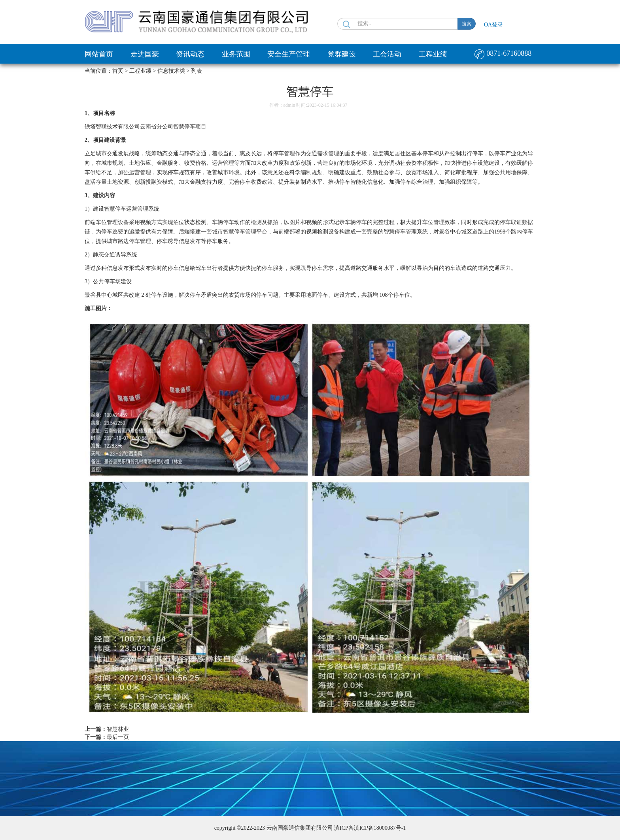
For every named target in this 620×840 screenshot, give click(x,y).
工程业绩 (433, 54)
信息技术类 (171, 71)
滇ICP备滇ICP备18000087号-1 (370, 828)
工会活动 (387, 54)
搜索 (467, 24)
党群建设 (342, 54)
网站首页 (99, 54)
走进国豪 (145, 54)
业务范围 (236, 54)
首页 (118, 71)
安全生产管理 (289, 54)
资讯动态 (190, 54)
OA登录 (493, 25)
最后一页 (118, 737)
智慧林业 (118, 729)
